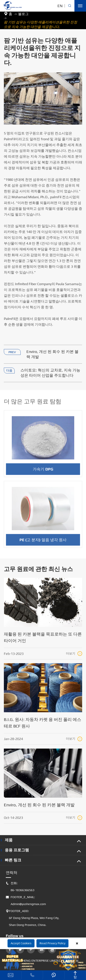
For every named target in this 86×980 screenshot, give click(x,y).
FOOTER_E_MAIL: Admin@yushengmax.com (26, 901)
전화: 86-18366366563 (20, 887)
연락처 (12, 872)
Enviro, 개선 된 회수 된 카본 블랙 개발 (52, 354)
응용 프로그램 (17, 850)
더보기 (74, 654)
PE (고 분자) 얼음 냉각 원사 (43, 542)
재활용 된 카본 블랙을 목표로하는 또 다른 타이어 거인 (43, 637)
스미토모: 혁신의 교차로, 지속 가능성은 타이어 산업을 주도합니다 (50, 373)
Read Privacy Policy (52, 943)
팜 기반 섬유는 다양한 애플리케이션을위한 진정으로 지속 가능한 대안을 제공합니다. (40, 24)
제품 (9, 840)
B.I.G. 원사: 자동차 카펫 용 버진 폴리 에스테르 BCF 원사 (43, 723)
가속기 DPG (43, 471)
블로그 (23, 14)
